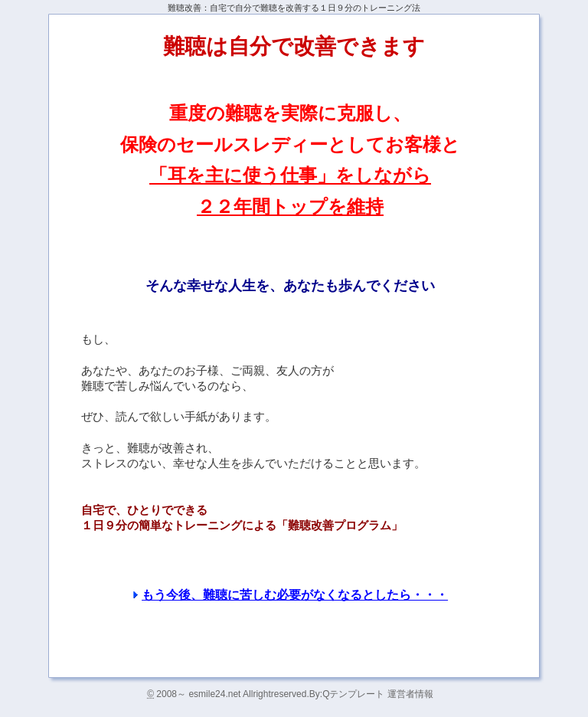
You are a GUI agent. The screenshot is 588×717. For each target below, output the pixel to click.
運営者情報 (410, 694)
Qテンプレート (355, 694)
